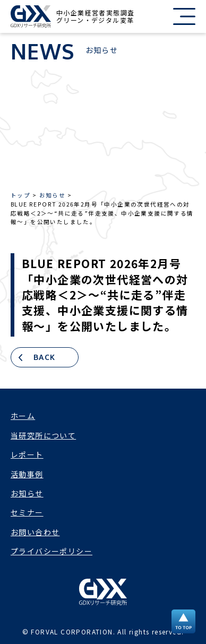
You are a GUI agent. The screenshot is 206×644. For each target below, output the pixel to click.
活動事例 (27, 474)
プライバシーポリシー (51, 551)
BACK (45, 357)
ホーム (23, 416)
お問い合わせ (35, 532)
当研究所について (43, 435)
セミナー (27, 512)
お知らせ (27, 493)
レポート (27, 454)
